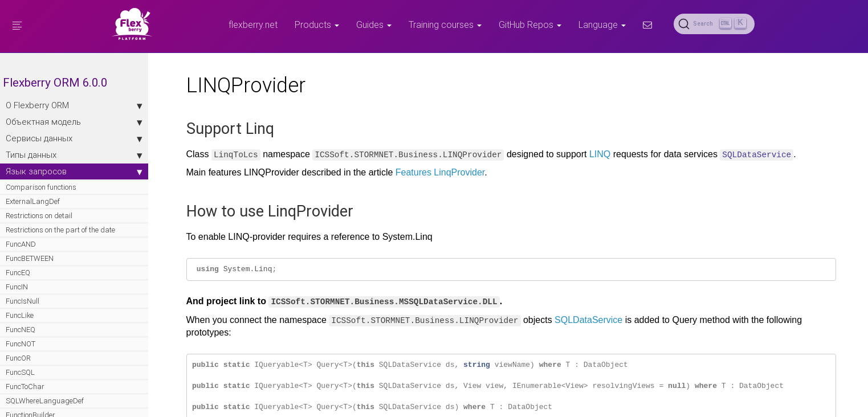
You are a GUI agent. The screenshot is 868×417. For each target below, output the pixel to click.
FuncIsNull (23, 301)
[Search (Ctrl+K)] (714, 24)
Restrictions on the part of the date (60, 230)
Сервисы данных (74, 138)
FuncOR (18, 358)
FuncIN (17, 287)
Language (602, 24)
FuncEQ (18, 273)
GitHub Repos (530, 24)
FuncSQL (20, 372)
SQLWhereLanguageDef (45, 401)
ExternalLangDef (33, 201)
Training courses (445, 24)
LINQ (600, 154)
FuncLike (20, 315)
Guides (374, 24)
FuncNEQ (21, 330)
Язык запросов (74, 171)
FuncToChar (25, 387)
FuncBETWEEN (30, 258)
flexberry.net (253, 24)
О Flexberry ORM (74, 105)
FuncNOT (21, 344)
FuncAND (21, 244)
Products (317, 24)
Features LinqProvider (440, 172)
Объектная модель (74, 122)
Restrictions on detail (39, 216)
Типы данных (74, 155)
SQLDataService (588, 320)
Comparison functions (41, 187)
